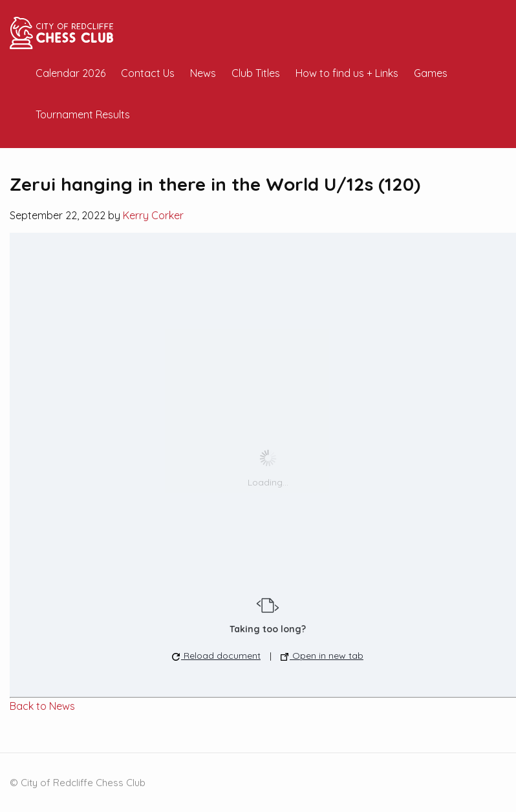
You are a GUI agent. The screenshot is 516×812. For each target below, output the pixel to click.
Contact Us (148, 73)
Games (431, 73)
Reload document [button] (216, 656)
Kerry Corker (153, 215)
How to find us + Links (347, 73)
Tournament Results (83, 114)
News (203, 73)
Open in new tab (322, 656)
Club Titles (256, 73)
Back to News (42, 706)
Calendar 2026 (70, 73)
